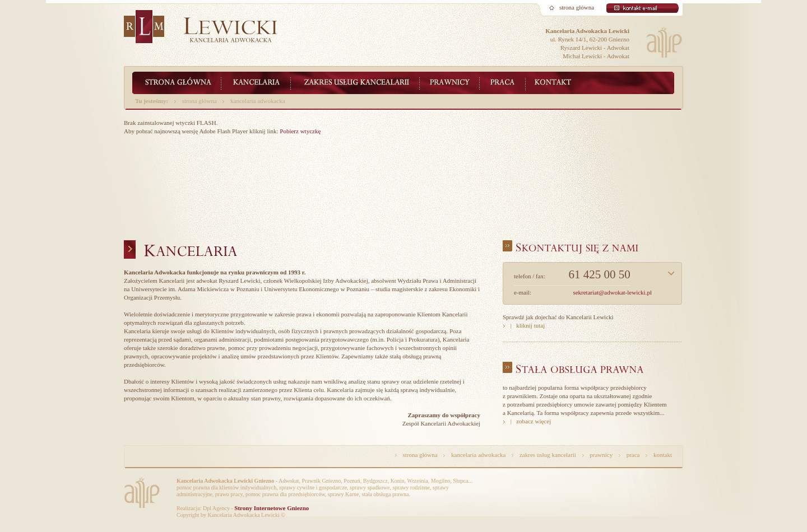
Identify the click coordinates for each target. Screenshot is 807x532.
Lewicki (177, 83)
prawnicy (601, 455)
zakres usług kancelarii (548, 455)
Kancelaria (256, 83)
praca (633, 455)
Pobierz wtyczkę (300, 131)
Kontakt (558, 83)
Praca (503, 83)
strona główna (577, 7)
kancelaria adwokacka (258, 101)
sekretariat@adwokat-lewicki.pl (612, 292)
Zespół (450, 83)
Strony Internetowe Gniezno (272, 508)
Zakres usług (355, 83)
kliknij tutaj (530, 325)
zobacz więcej (534, 421)
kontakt (663, 455)
